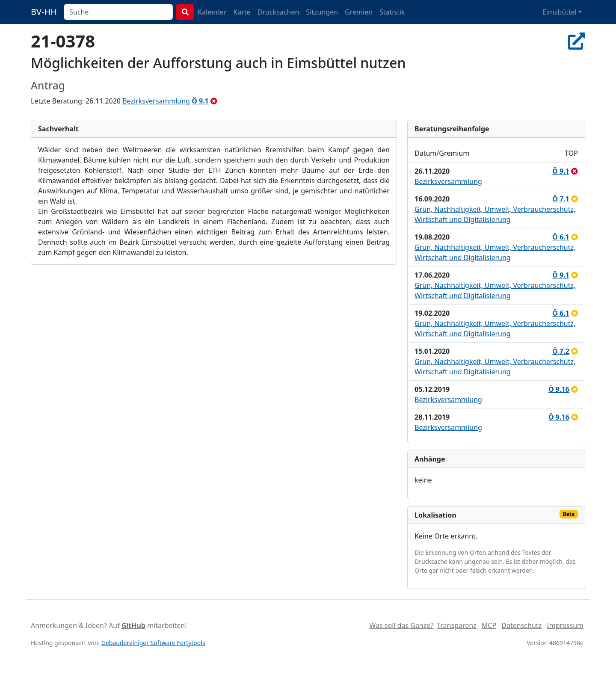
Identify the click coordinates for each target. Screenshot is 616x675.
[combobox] (118, 12)
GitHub (133, 625)
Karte (242, 12)
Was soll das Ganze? (401, 625)
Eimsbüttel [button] (560, 12)
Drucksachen (278, 12)
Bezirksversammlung (156, 101)
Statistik (392, 12)
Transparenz (456, 625)
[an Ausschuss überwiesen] (575, 389)
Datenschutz (521, 625)
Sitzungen (322, 12)
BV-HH (44, 12)
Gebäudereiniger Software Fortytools (153, 643)
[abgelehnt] (214, 101)
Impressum (565, 625)
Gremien (359, 12)
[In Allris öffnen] (577, 41)
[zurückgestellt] (575, 199)
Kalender (212, 12)
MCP (489, 625)
